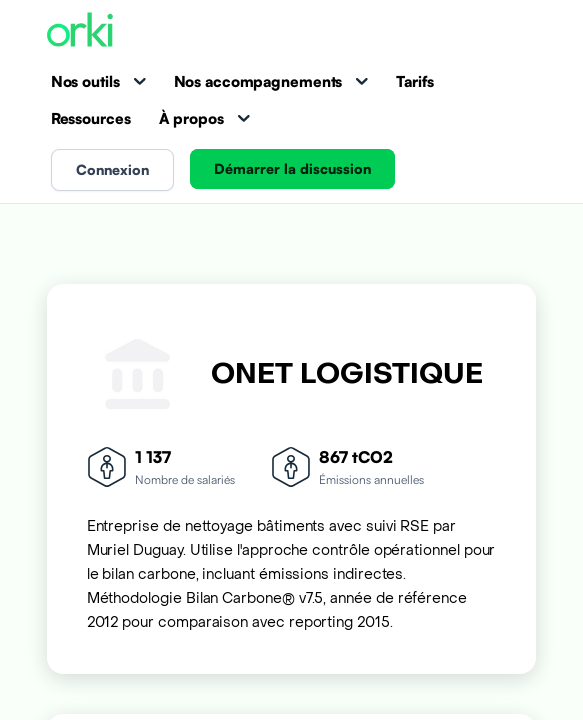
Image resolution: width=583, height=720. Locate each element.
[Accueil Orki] (80, 31)
